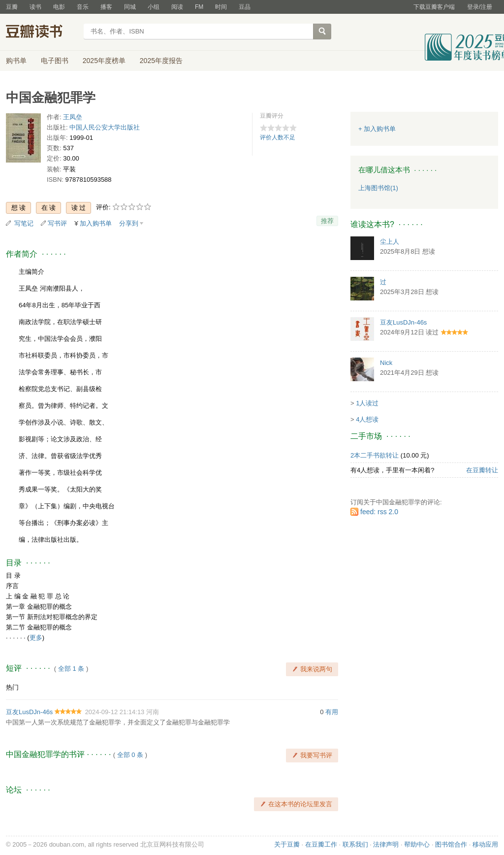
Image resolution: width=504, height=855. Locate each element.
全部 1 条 (71, 669)
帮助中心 (417, 844)
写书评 (57, 223)
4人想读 (367, 419)
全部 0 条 (130, 755)
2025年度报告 (161, 61)
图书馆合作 (451, 844)
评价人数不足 (278, 137)
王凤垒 (73, 117)
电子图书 (55, 61)
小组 (154, 7)
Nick (386, 363)
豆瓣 (12, 7)
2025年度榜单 (104, 61)
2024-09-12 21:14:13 (115, 712)
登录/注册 (480, 7)
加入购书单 (96, 223)
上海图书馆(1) (378, 188)
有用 (332, 712)
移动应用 (485, 844)
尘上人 (390, 242)
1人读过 (367, 403)
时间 (221, 7)
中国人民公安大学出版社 (105, 127)
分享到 (129, 223)
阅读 (177, 7)
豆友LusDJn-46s (29, 712)
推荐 (327, 221)
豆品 (245, 7)
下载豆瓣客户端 (434, 7)
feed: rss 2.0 (379, 512)
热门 (12, 687)
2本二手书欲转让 (375, 455)
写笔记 (24, 223)
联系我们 (355, 844)
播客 (106, 7)
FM (199, 7)
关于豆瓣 (287, 844)
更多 (36, 638)
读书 (35, 7)
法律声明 (386, 844)
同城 (130, 7)
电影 (59, 7)
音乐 (83, 7)
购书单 (16, 61)
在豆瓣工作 (321, 844)
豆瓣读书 (42, 33)
